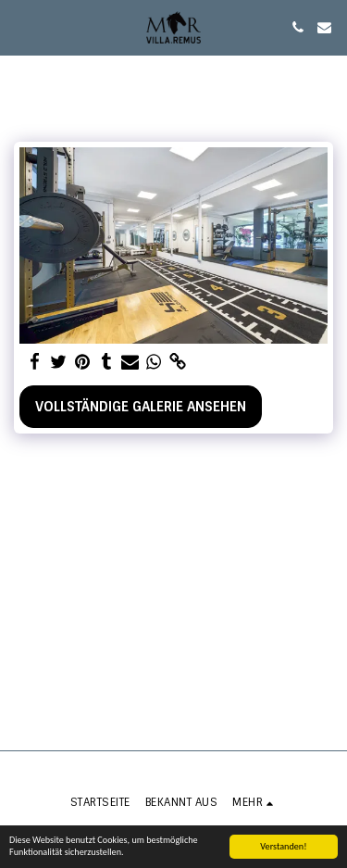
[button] (20, 27)
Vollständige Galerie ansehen (141, 407)
